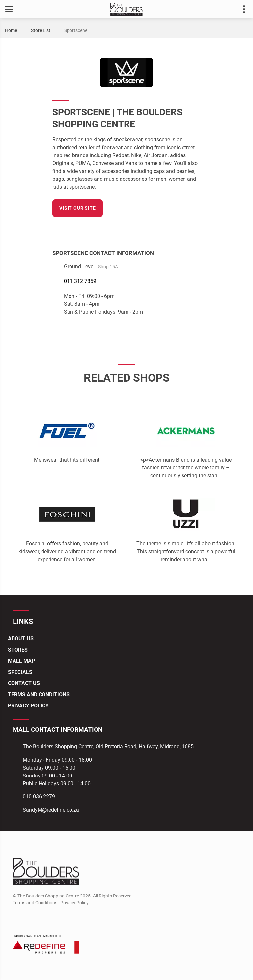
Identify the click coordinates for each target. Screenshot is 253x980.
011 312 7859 (80, 281)
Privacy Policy (28, 706)
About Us (21, 639)
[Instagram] (29, 919)
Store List (41, 30)
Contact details (241, 9)
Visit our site (78, 208)
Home (11, 30)
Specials (20, 672)
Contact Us (24, 683)
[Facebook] (196, 229)
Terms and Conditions (39, 694)
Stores (18, 650)
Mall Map (21, 661)
